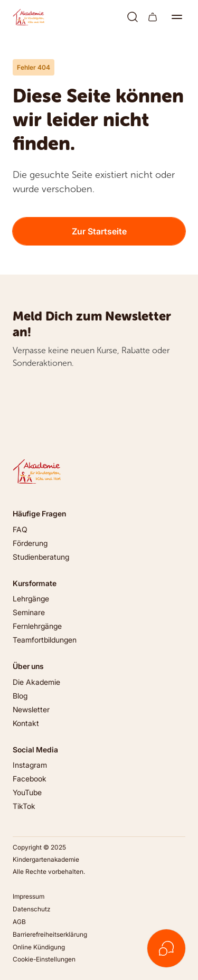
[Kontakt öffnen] (166, 948)
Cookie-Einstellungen (44, 959)
